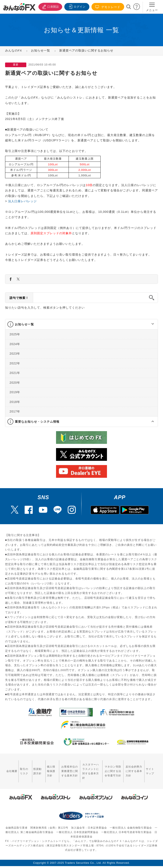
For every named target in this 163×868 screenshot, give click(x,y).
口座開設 (49, 6)
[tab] (81, 324)
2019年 (15, 392)
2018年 (15, 402)
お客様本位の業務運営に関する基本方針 (64, 769)
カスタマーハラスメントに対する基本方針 (88, 769)
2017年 (15, 411)
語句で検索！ (19, 298)
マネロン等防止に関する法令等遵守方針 (111, 769)
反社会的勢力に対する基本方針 (134, 769)
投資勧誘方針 (35, 769)
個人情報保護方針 (47, 769)
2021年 (15, 373)
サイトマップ (151, 769)
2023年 (15, 354)
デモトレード (108, 7)
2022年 (15, 363)
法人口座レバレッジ (22, 201)
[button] (149, 324)
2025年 (15, 334)
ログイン (76, 6)
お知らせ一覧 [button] (24, 324)
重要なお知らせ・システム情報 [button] (37, 421)
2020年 (15, 382)
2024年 (15, 344)
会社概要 (10, 769)
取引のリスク (23, 769)
